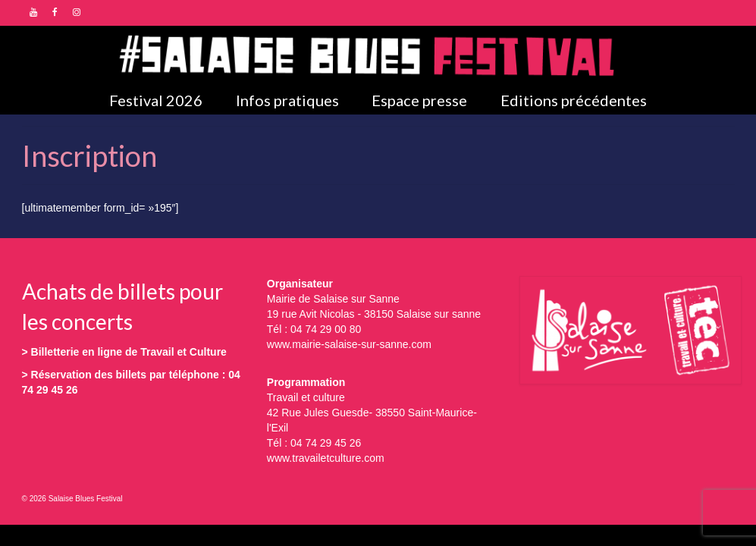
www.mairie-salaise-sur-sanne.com (349, 344)
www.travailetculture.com (326, 458)
